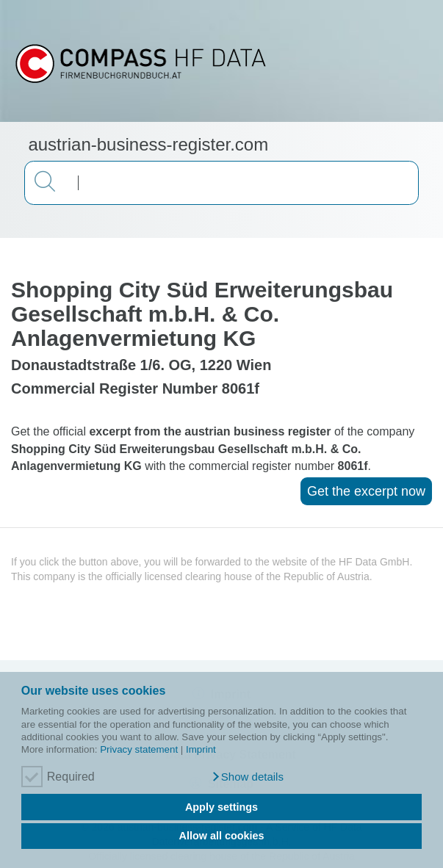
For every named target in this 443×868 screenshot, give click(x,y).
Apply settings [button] (221, 807)
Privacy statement (139, 749)
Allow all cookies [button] (222, 836)
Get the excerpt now (366, 491)
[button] (247, 777)
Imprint (201, 749)
